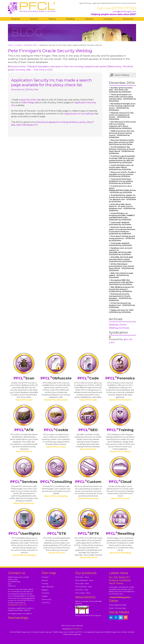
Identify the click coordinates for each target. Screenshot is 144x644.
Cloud (120, 482)
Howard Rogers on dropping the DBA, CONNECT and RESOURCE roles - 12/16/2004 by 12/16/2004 (122, 216)
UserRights (24, 534)
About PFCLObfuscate (56, 400)
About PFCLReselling (120, 553)
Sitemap (80, 626)
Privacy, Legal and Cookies (96, 3)
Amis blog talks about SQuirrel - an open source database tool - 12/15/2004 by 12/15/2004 (122, 207)
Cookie (56, 430)
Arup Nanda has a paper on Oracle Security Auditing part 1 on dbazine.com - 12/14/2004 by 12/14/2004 (122, 198)
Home (10, 45)
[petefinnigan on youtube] (126, 617)
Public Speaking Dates (118, 605)
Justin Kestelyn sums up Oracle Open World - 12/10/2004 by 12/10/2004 (121, 167)
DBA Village (28, 103)
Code (88, 378)
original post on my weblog (79, 114)
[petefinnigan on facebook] (116, 617)
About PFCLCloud (120, 498)
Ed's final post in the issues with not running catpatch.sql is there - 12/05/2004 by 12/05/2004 (122, 125)
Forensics (120, 378)
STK (57, 534)
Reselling (70, 19)
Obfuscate (56, 378)
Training (52, 19)
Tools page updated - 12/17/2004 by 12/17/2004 (120, 223)
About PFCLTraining (120, 451)
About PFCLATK (24, 451)
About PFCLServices (24, 503)
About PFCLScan (24, 400)
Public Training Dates (117, 608)
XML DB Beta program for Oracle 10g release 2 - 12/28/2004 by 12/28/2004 (121, 289)
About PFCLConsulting (56, 496)
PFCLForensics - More (84, 587)
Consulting (56, 482)
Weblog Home (118, 325)
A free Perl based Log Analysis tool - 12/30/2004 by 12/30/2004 (122, 305)
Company (108, 19)
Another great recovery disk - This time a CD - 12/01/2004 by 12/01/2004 (121, 90)
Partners (89, 19)
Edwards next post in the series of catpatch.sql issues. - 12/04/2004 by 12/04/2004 (121, 116)
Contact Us (132, 3)
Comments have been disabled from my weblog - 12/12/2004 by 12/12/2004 (121, 181)
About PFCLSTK (57, 553)
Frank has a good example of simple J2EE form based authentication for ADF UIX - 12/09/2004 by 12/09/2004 (122, 159)
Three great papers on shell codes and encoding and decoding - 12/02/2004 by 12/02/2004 (122, 98)
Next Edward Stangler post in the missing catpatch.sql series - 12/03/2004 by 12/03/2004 (122, 107)
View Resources (48, 587)
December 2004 (31, 45)
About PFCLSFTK (88, 558)
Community (122, 3)
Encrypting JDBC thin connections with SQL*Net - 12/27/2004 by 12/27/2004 (122, 282)
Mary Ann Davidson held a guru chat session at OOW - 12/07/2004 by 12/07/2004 (122, 142)
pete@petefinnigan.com (124, 12)
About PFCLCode (88, 400)
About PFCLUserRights (24, 555)
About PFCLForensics (120, 400)
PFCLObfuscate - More (84, 580)
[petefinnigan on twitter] (121, 617)
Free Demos (111, 3)
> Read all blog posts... (120, 597)
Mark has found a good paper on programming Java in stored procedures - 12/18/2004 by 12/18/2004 (122, 230)
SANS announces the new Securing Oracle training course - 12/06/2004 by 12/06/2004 (122, 134)
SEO (88, 430)
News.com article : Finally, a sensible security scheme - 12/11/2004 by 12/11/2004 (122, 174)
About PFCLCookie (56, 447)
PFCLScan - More (82, 577)
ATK (24, 430)
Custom (88, 482)
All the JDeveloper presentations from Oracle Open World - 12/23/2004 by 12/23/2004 (121, 267)
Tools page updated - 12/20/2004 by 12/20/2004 (120, 244)
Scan (24, 378)
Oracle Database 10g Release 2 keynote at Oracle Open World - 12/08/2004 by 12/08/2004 (122, 150)
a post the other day (30, 100)
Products (15, 19)
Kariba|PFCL (77, 629)
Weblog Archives (119, 328)
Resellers (45, 590)
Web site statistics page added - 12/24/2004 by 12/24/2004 (121, 275)
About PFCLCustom (88, 498)
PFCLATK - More (82, 590)
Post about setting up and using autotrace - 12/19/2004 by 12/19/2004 (122, 238)
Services (34, 19)
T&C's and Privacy (68, 626)
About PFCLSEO (88, 449)
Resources (128, 19)
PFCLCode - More (82, 584)
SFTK (88, 534)
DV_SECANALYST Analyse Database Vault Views (120, 580)
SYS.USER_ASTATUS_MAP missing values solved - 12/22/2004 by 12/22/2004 (121, 259)
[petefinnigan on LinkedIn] (111, 617)
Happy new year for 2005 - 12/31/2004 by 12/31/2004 (122, 311)
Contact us (46, 602)
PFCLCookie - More (83, 593)
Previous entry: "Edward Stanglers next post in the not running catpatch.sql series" (58, 66)
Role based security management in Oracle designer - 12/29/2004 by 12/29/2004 (120, 297)
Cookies (45, 596)
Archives (18, 45)
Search (82, 3)
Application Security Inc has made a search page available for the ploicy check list (52, 82)
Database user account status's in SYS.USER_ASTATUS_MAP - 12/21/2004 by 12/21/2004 (121, 251)
